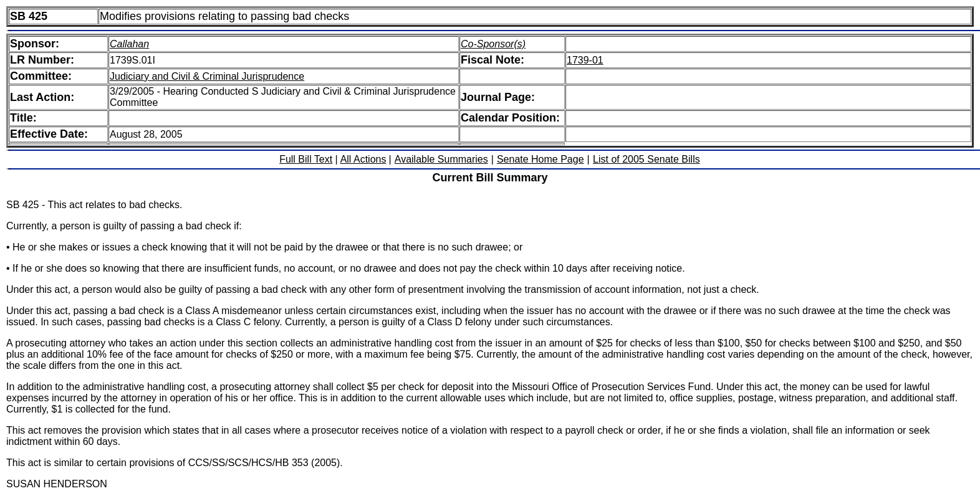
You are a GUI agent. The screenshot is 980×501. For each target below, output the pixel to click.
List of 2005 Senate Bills (646, 159)
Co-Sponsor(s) (493, 44)
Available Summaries (441, 159)
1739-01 (585, 60)
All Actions (363, 159)
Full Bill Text (306, 159)
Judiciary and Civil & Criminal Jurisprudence (207, 76)
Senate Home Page (540, 159)
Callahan (129, 44)
